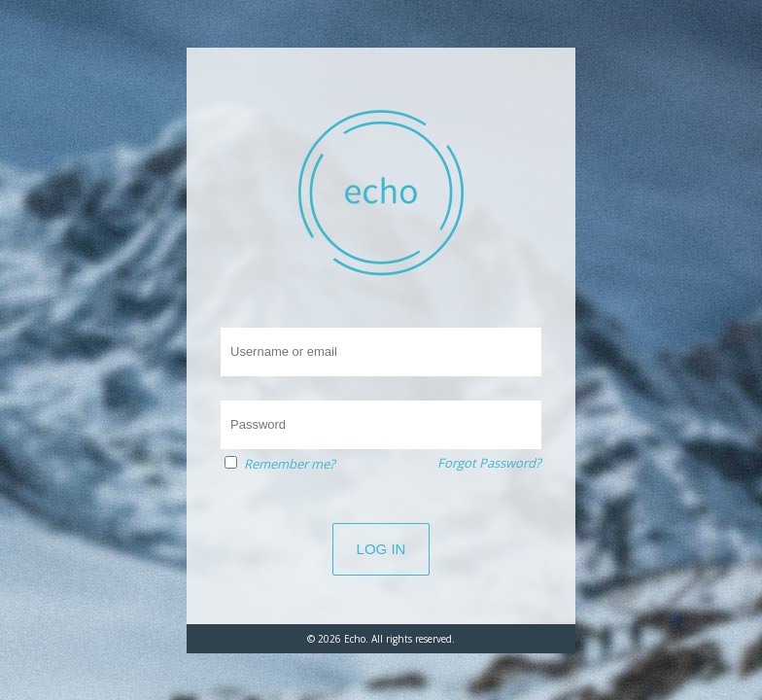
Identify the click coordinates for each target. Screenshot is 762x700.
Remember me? (290, 464)
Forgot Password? (489, 463)
